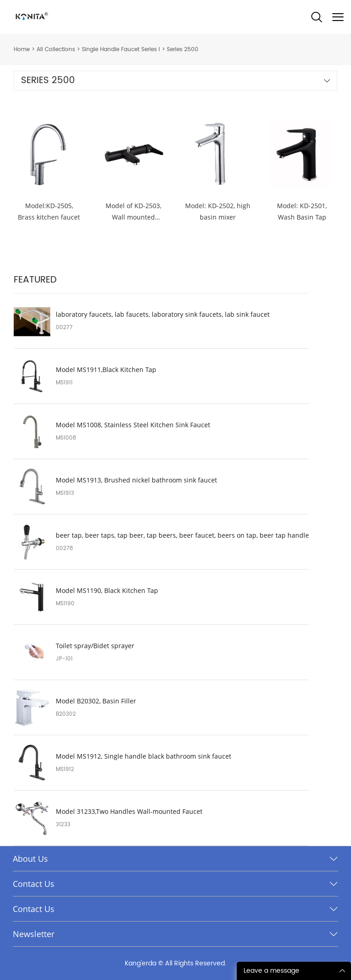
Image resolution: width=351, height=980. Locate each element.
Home (22, 50)
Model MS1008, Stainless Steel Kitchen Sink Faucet (133, 425)
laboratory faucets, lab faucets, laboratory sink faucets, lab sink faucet (163, 314)
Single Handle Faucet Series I (121, 50)
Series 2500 (183, 50)
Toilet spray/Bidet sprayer (95, 646)
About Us (30, 859)
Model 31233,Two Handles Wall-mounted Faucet (129, 812)
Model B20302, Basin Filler (96, 701)
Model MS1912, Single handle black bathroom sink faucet (144, 756)
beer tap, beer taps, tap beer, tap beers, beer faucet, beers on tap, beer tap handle (182, 535)
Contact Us (34, 884)
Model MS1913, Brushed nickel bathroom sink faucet (136, 480)
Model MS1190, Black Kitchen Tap (107, 591)
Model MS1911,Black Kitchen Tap (106, 370)
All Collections (56, 50)
